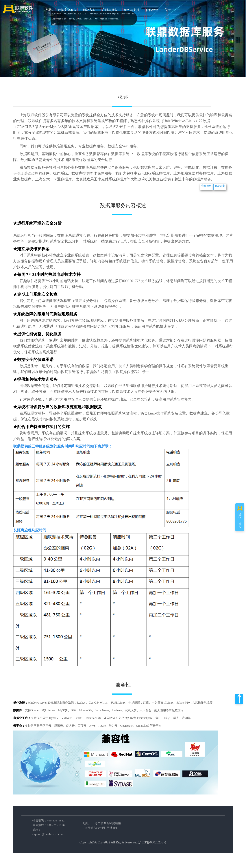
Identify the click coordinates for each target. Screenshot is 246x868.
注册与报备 (110, 10)
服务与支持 (132, 10)
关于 (168, 10)
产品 (48, 10)
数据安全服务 (67, 10)
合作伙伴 (152, 10)
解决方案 (89, 10)
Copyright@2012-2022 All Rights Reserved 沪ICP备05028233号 (123, 842)
